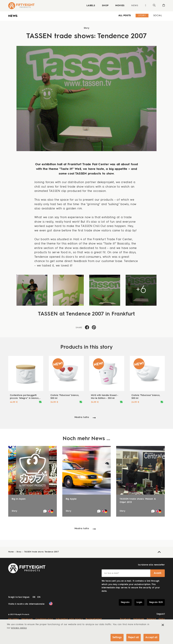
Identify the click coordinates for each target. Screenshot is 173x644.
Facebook (125, 619)
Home (11, 552)
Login (139, 602)
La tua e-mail (112, 573)
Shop (105, 6)
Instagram (139, 619)
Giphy (162, 619)
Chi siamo (13, 619)
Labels (91, 6)
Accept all (151, 637)
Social (158, 16)
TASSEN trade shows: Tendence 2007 (41, 552)
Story (142, 16)
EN (39, 597)
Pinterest (151, 619)
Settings (117, 637)
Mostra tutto (82, 417)
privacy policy (19, 628)
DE (34, 597)
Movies (120, 6)
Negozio (125, 602)
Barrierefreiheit (94, 619)
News (135, 6)
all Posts (125, 16)
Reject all (134, 637)
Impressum (27, 619)
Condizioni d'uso (44, 619)
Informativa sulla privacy (69, 619)
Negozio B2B (156, 602)
